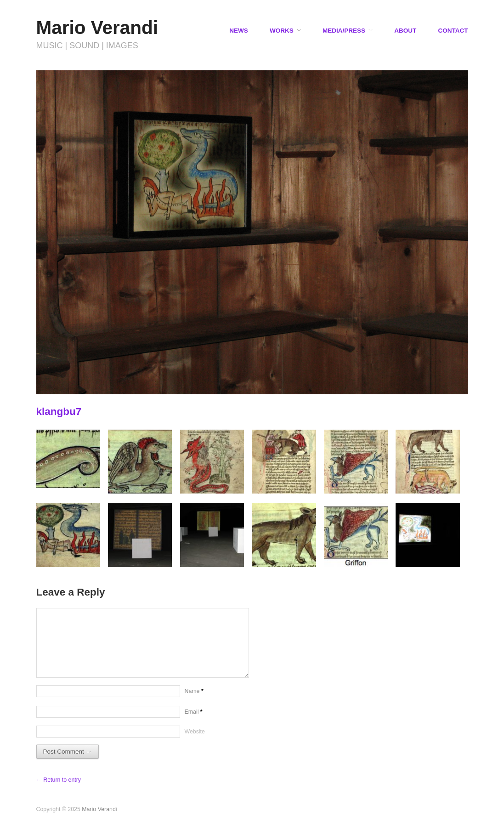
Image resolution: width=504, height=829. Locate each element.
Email (194, 712)
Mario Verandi (97, 28)
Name (194, 691)
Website (195, 732)
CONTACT (453, 31)
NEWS (239, 31)
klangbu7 (59, 412)
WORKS (282, 31)
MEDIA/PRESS (344, 31)
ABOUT (405, 31)
